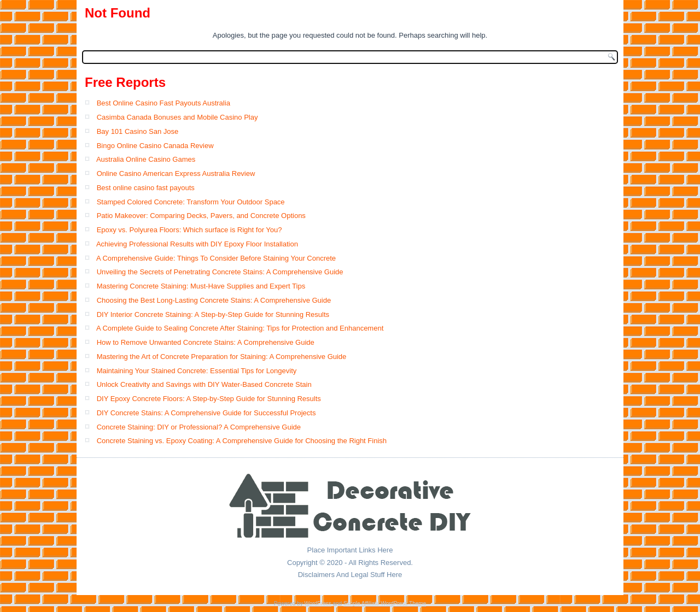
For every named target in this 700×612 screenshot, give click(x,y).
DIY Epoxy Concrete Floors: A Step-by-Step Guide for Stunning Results (209, 399)
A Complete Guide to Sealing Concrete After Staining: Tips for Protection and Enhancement (240, 328)
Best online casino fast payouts (146, 188)
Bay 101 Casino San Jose (138, 131)
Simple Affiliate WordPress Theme (385, 604)
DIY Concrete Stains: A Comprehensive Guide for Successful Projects (206, 413)
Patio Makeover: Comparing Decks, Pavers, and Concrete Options (201, 216)
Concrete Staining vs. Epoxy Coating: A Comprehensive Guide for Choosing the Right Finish (242, 441)
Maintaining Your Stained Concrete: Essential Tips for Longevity (197, 371)
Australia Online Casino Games (146, 159)
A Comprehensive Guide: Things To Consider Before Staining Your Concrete (216, 258)
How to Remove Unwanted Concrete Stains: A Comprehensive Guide (206, 342)
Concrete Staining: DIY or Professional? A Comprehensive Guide (199, 427)
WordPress (317, 604)
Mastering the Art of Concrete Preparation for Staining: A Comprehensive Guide (222, 357)
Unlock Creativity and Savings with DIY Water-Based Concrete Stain (204, 384)
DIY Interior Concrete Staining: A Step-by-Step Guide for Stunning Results (213, 314)
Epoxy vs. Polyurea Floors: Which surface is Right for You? (189, 230)
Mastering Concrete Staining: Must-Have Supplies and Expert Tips (201, 286)
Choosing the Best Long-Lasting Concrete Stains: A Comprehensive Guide (214, 300)
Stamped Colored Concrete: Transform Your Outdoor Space (191, 202)
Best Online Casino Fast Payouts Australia (164, 103)
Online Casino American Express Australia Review (176, 173)
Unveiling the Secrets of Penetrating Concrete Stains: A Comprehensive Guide (220, 272)
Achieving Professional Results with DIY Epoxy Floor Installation (197, 244)
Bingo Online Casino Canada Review (155, 146)
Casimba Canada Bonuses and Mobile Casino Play (177, 117)
